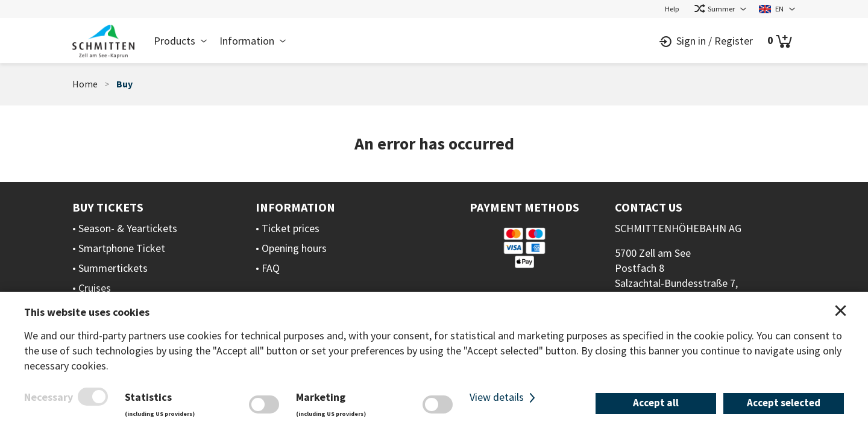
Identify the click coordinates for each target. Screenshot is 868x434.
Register (734, 41)
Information (247, 41)
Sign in (691, 41)
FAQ (271, 268)
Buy (124, 84)
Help (672, 8)
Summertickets (113, 268)
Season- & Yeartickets (128, 228)
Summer (714, 8)
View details (504, 397)
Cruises (95, 288)
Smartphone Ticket (122, 248)
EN (771, 8)
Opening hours (294, 248)
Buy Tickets (108, 207)
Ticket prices (291, 228)
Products (175, 41)
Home (85, 84)
